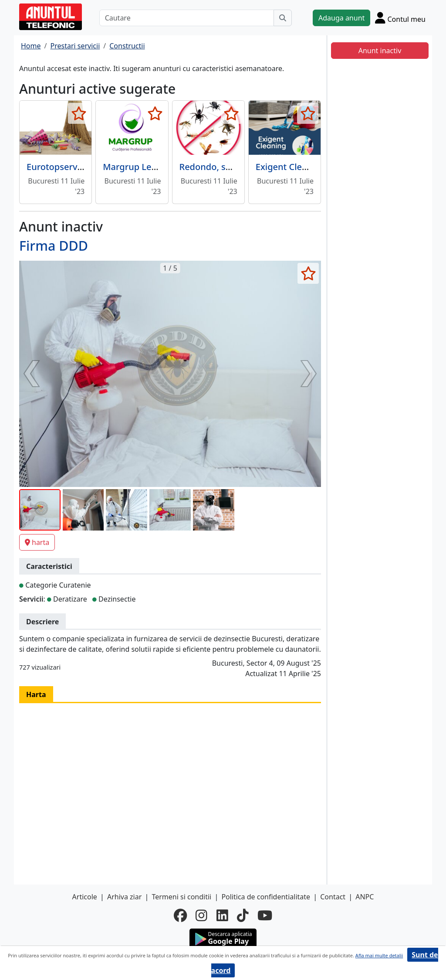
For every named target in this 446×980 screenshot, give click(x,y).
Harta (36, 694)
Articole (85, 897)
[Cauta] (283, 18)
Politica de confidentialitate (266, 897)
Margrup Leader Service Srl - (162, 167)
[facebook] (180, 915)
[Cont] (400, 18)
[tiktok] (243, 915)
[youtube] (265, 915)
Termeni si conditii (181, 897)
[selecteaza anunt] (79, 113)
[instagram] (201, 915)
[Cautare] (187, 18)
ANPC (365, 897)
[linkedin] (222, 915)
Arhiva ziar (124, 897)
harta (37, 542)
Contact (333, 897)
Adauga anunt (341, 18)
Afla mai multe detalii (379, 955)
